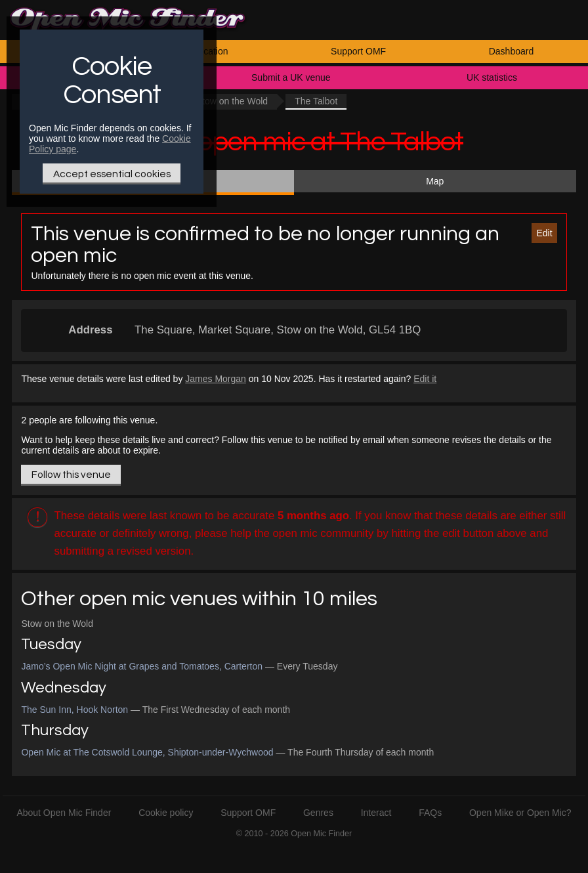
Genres (318, 813)
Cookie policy (166, 813)
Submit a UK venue (291, 77)
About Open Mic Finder (64, 813)
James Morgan (216, 379)
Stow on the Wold (232, 101)
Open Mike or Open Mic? (520, 813)
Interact (376, 813)
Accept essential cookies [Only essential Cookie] (112, 174)
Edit (544, 233)
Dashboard (512, 51)
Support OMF (358, 51)
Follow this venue (71, 475)
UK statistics (492, 77)
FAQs (430, 813)
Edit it (425, 379)
